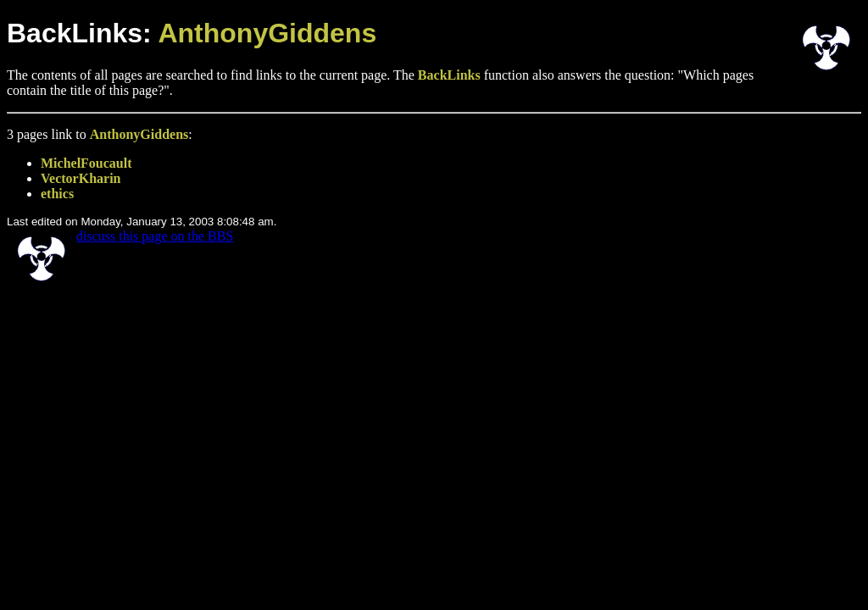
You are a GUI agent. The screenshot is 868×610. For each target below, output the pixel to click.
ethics (57, 194)
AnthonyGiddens (267, 33)
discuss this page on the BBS (155, 236)
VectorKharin (81, 178)
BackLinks (449, 75)
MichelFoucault (86, 163)
